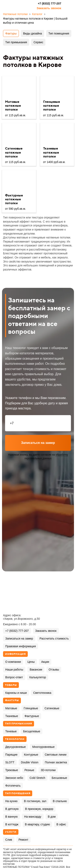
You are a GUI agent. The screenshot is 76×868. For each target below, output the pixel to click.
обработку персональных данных (46, 456)
